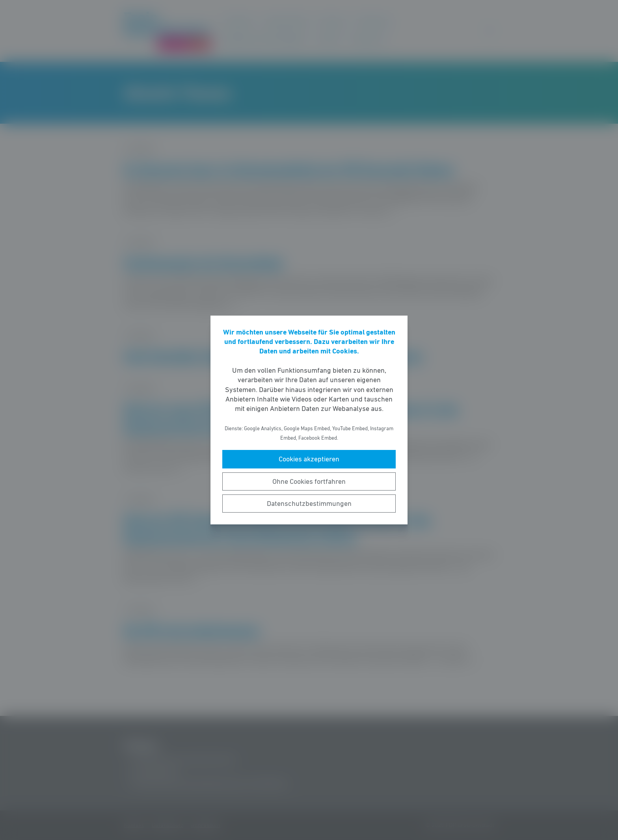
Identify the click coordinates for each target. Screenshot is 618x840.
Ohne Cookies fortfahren (309, 481)
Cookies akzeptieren (309, 459)
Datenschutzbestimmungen (309, 504)
